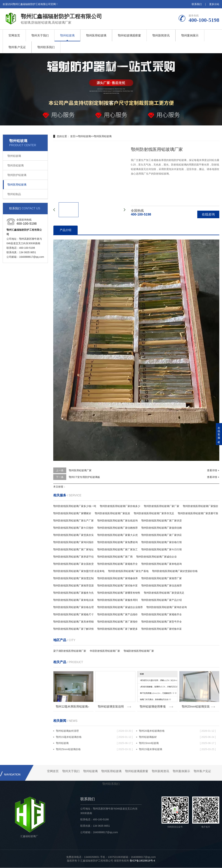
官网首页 (14, 35)
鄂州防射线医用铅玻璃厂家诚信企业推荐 (120, 607)
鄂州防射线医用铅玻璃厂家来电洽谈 (73, 600)
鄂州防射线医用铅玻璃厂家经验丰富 (117, 586)
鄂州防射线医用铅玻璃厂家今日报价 (73, 528)
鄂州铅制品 (14, 194)
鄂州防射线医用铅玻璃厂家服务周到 (117, 600)
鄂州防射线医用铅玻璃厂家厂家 (162, 506)
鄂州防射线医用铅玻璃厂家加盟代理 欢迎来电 (79, 571)
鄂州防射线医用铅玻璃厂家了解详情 (73, 629)
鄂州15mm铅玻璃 (177, 743)
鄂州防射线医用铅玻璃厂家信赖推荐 (117, 528)
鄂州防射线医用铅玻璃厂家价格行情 (162, 542)
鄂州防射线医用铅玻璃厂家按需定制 (73, 578)
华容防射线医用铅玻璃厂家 (105, 651)
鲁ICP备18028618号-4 (142, 861)
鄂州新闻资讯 (161, 35)
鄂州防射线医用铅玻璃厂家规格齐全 (117, 564)
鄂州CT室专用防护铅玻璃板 (84, 477)
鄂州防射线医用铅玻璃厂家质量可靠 (198, 513)
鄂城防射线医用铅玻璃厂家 (139, 651)
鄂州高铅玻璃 (16, 165)
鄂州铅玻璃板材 (177, 737)
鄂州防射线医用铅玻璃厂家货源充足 (164, 593)
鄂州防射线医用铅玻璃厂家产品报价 (117, 614)
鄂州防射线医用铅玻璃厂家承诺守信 (73, 557)
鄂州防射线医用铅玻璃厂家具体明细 (73, 622)
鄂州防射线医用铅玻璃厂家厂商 (115, 557)
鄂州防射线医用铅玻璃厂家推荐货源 (73, 586)
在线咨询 (208, 214)
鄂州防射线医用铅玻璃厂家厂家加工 (117, 549)
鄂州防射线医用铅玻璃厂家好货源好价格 (175, 571)
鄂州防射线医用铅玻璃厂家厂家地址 (73, 549)
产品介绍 (66, 230)
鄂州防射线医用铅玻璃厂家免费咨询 (117, 542)
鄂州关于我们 (40, 35)
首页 (73, 136)
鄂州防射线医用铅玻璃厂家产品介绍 (162, 600)
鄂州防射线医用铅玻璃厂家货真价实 (73, 535)
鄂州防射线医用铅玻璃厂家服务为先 (73, 593)
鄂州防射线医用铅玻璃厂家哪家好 (72, 513)
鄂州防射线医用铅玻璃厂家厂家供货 (162, 521)
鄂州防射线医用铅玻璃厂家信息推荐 (162, 586)
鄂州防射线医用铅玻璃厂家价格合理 (73, 607)
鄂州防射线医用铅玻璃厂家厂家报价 (117, 622)
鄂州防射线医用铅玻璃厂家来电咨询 (162, 564)
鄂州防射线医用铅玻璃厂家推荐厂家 (162, 578)
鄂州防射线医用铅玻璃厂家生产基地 (128, 571)
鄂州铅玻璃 (67, 35)
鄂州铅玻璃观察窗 (129, 35)
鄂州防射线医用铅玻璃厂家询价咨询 (167, 607)
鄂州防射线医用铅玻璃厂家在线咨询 (117, 521)
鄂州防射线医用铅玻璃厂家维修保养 (117, 578)
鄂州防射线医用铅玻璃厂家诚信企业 (156, 557)
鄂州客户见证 (17, 47)
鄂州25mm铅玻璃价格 (94, 749)
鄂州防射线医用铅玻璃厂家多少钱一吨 (75, 506)
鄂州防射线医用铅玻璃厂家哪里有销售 (119, 593)
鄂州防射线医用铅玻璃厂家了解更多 (117, 629)
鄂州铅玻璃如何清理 (94, 731)
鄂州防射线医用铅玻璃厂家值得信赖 (162, 528)
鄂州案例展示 (190, 35)
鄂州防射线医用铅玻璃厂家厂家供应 (162, 535)
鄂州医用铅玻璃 (96, 35)
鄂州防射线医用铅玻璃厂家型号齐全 (162, 622)
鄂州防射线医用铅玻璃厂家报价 (201, 506)
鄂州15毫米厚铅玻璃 (177, 749)
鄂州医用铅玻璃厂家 (80, 470)
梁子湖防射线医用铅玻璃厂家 (70, 651)
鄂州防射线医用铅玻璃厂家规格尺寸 (73, 614)
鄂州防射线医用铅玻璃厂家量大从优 (117, 535)
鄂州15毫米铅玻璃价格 (94, 737)
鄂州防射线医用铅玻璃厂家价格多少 (120, 506)
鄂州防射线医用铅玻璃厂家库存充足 (154, 513)
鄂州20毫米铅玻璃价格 (177, 731)
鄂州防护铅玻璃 (17, 175)
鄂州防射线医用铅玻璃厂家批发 (112, 513)
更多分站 (214, 4)
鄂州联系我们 (46, 47)
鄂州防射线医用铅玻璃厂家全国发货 (73, 564)
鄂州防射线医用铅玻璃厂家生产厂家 (73, 521)
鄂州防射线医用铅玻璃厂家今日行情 (162, 549)
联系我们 (197, 4)
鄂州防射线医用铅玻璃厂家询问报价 (73, 542)
